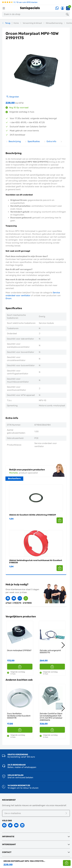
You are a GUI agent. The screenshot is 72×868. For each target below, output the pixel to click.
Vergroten (13, 97)
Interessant (9, 844)
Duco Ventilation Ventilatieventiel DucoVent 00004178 (19, 716)
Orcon (8, 298)
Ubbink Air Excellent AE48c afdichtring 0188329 (33, 515)
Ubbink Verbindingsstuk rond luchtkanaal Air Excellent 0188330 (36, 561)
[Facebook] (4, 825)
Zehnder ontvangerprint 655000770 (50, 652)
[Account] (62, 8)
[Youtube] (16, 825)
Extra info (50, 141)
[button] (67, 863)
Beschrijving (13, 141)
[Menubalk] (4, 8)
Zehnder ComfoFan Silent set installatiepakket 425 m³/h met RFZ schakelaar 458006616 (51, 717)
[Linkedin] (22, 825)
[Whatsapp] (57, 8)
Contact (7, 852)
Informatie (8, 837)
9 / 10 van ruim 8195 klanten (20, 2)
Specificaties (32, 141)
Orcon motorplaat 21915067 (19, 650)
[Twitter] (10, 825)
